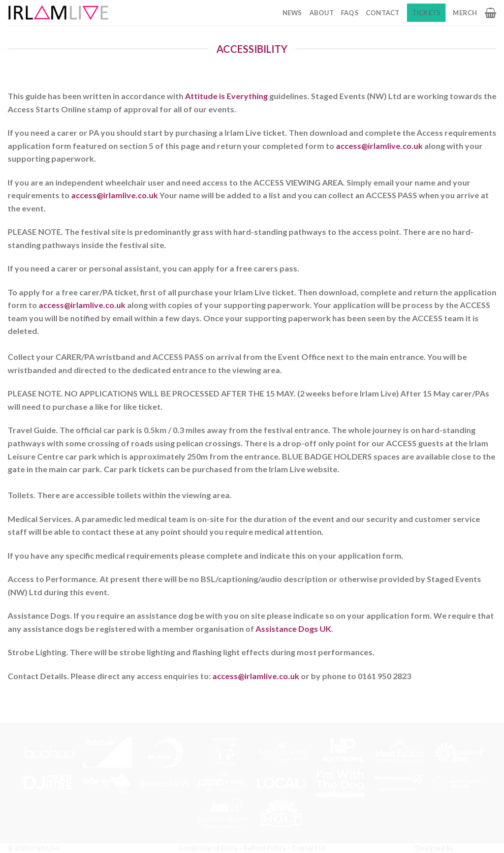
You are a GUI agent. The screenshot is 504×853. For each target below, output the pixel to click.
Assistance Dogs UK (293, 629)
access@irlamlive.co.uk (379, 146)
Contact (383, 13)
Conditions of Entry (208, 848)
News (292, 13)
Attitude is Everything (226, 96)
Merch (465, 13)
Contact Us (309, 848)
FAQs (350, 13)
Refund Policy (265, 848)
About (322, 13)
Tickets (427, 13)
